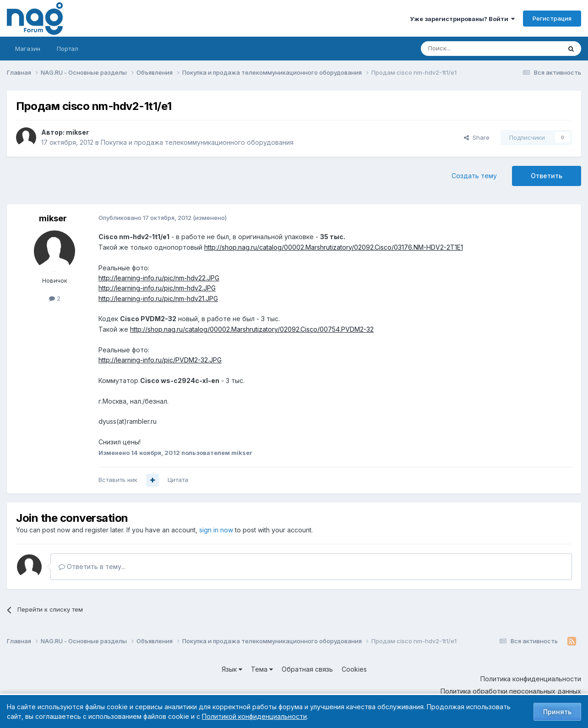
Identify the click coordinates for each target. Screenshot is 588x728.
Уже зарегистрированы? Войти (462, 19)
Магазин (28, 49)
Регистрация (552, 18)
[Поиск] (466, 49)
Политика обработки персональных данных (511, 691)
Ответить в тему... (92, 567)
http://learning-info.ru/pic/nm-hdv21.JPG (158, 298)
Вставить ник (118, 480)
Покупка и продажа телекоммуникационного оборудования (197, 142)
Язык (232, 669)
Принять (557, 712)
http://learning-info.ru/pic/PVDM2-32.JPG (160, 360)
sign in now (216, 530)
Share (477, 137)
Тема (262, 669)
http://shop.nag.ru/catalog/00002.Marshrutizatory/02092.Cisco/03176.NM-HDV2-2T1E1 (334, 247)
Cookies (354, 669)
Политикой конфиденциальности (254, 716)
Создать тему (474, 176)
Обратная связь (307, 669)
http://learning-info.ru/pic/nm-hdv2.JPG (157, 288)
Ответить (547, 176)
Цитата (178, 480)
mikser (77, 132)
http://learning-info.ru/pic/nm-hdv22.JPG (159, 278)
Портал (68, 49)
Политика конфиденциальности (531, 679)
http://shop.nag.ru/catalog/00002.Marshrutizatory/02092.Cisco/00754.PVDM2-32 (252, 329)
